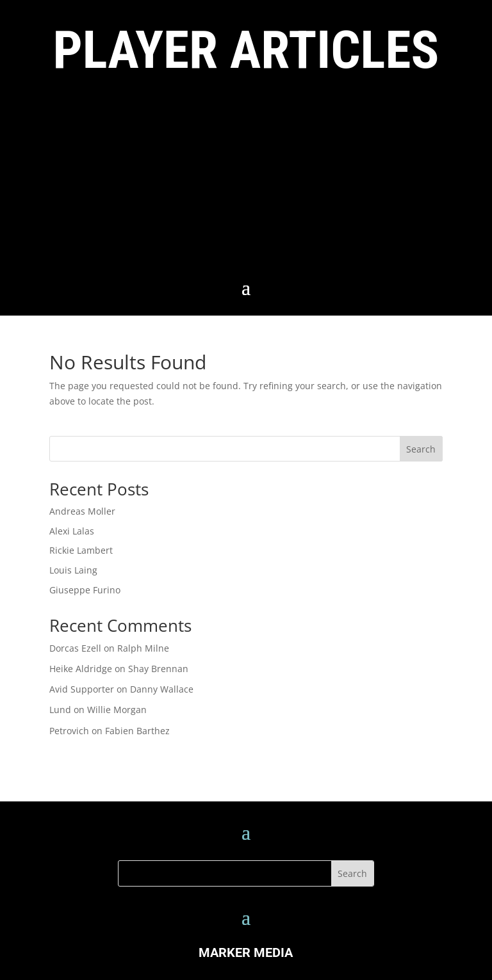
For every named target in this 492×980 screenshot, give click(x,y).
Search (421, 449)
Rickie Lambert (81, 550)
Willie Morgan (117, 710)
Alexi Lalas (72, 531)
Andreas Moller (82, 511)
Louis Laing (73, 570)
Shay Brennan (158, 669)
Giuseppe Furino (85, 590)
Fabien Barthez (137, 731)
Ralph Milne (143, 648)
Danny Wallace (162, 689)
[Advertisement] (246, 180)
